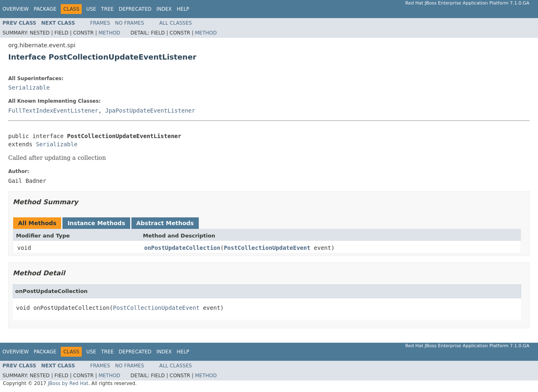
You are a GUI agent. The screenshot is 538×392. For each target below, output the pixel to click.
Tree (107, 9)
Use (91, 9)
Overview (16, 9)
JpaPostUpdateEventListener (150, 111)
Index (164, 9)
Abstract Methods (165, 223)
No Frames (130, 23)
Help (183, 9)
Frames (100, 23)
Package (45, 9)
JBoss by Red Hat (68, 383)
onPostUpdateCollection (182, 248)
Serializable (29, 88)
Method (109, 33)
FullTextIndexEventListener (53, 111)
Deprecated (135, 9)
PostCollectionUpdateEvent (267, 248)
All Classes (176, 23)
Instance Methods (96, 223)
